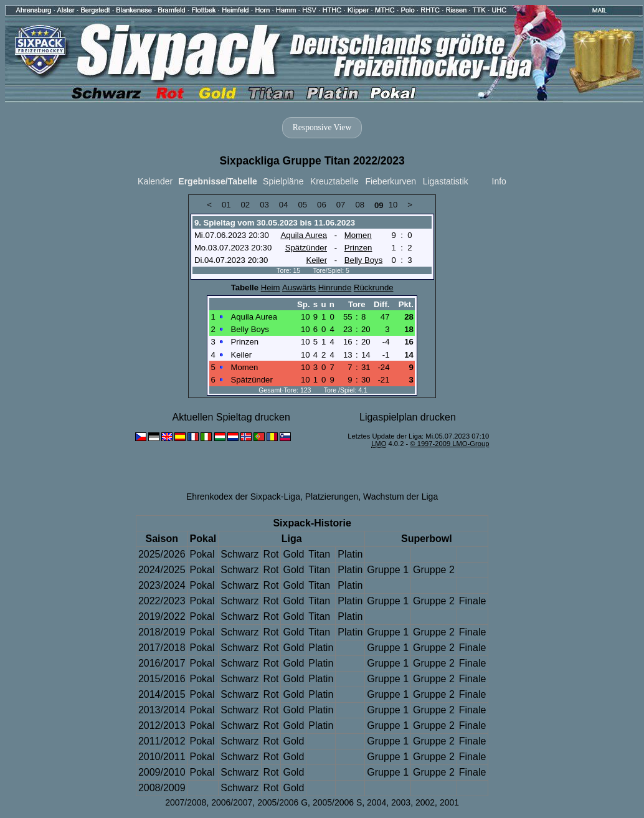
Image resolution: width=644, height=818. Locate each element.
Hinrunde (335, 288)
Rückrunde (374, 288)
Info (499, 181)
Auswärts (299, 288)
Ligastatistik (446, 181)
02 (246, 205)
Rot (271, 554)
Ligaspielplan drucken (408, 417)
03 (264, 205)
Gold (293, 554)
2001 (449, 802)
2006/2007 (232, 802)
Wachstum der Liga (400, 497)
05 (302, 205)
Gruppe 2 (434, 570)
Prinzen (358, 248)
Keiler (316, 260)
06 (322, 205)
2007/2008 (186, 802)
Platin (350, 554)
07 (341, 205)
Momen (358, 235)
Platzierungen (332, 497)
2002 (425, 802)
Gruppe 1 (388, 570)
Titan (319, 554)
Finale (473, 601)
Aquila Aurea (304, 235)
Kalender (155, 181)
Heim (271, 288)
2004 (376, 802)
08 (360, 205)
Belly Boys (363, 260)
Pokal (202, 554)
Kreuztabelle (334, 181)
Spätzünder (306, 248)
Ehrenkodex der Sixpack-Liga (243, 497)
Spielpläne (283, 181)
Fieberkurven (391, 181)
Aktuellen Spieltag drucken (231, 417)
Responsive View (322, 127)
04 (284, 205)
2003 (401, 802)
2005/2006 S (337, 802)
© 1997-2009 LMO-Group (449, 444)
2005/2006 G (282, 802)
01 (226, 205)
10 (393, 205)
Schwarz (239, 554)
